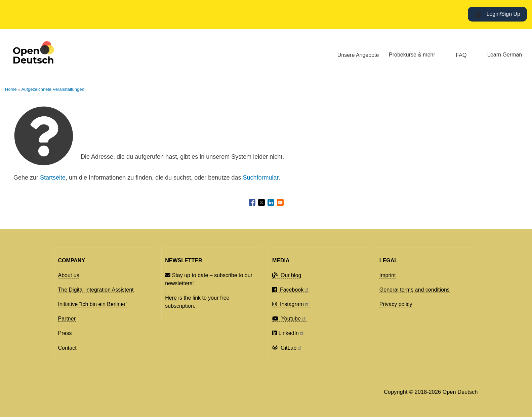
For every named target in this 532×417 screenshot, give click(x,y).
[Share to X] (261, 203)
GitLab (287, 348)
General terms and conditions (415, 290)
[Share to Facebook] (252, 203)
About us (69, 275)
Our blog (287, 275)
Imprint (388, 275)
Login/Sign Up (503, 14)
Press (65, 333)
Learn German (505, 55)
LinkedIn (288, 333)
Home (11, 89)
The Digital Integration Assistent (96, 290)
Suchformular (260, 178)
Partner (67, 319)
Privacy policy (396, 304)
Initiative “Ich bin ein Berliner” (93, 304)
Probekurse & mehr (412, 55)
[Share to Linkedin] (271, 203)
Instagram (291, 304)
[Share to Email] (280, 203)
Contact (67, 348)
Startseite (53, 178)
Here (171, 298)
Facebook (291, 290)
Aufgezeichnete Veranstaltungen (53, 89)
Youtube (289, 319)
